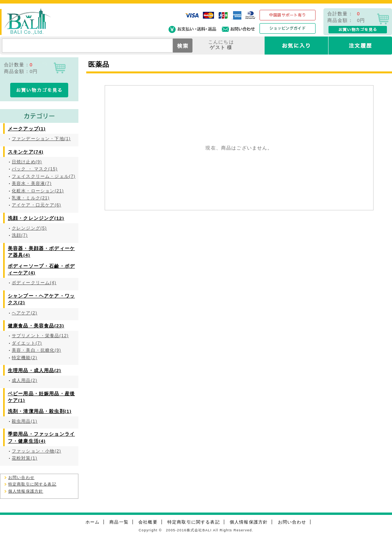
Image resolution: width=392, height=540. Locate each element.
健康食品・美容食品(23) (36, 326)
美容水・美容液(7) (32, 183)
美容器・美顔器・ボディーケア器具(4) (41, 252)
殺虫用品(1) (24, 421)
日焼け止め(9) (27, 162)
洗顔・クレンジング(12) (36, 218)
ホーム (93, 522)
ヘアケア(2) (24, 313)
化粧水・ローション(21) (38, 191)
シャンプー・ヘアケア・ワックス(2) (41, 299)
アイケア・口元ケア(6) (36, 205)
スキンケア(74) (26, 152)
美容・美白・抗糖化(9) (36, 350)
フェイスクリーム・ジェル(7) (44, 176)
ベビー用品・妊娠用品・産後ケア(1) (41, 397)
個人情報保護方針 (26, 491)
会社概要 (148, 522)
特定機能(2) (24, 358)
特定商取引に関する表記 (32, 484)
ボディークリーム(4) (34, 283)
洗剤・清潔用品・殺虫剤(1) (40, 411)
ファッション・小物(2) (36, 451)
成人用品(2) (24, 380)
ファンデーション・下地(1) (41, 139)
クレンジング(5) (29, 228)
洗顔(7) (20, 235)
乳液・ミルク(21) (31, 198)
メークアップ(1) (27, 129)
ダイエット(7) (27, 343)
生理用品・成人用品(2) (34, 370)
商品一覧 (119, 522)
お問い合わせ (21, 477)
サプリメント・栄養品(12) (40, 336)
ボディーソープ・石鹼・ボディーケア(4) (41, 269)
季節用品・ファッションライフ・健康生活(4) (41, 437)
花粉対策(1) (24, 458)
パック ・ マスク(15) (35, 169)
